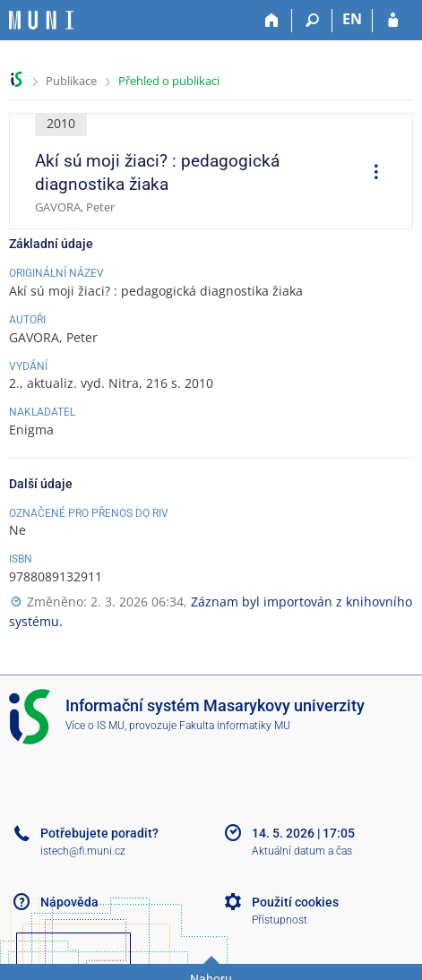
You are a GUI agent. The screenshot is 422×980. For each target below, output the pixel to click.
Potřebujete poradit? (99, 833)
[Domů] (272, 21)
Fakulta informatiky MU (235, 726)
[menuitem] (370, 174)
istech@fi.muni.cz (83, 851)
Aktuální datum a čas (302, 851)
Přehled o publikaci (169, 81)
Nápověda (69, 902)
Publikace (71, 81)
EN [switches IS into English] (352, 19)
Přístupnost (280, 920)
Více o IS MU (95, 726)
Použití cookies (295, 902)
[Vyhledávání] (312, 21)
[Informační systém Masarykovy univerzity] (41, 20)
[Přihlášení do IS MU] (393, 21)
